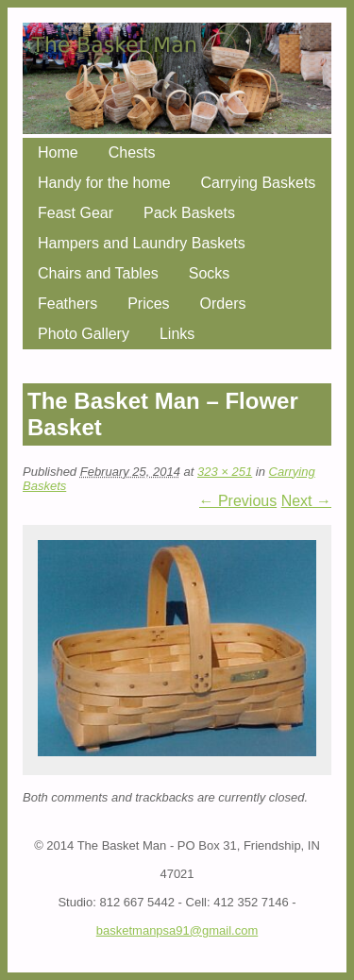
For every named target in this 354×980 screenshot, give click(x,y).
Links (177, 334)
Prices (148, 304)
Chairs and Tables (98, 273)
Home (58, 152)
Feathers (67, 304)
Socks (210, 273)
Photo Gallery (84, 334)
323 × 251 (225, 472)
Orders (223, 304)
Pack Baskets (189, 213)
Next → (306, 501)
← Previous (238, 501)
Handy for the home (104, 183)
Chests (132, 152)
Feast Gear (76, 213)
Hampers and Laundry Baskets (142, 243)
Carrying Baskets (259, 183)
